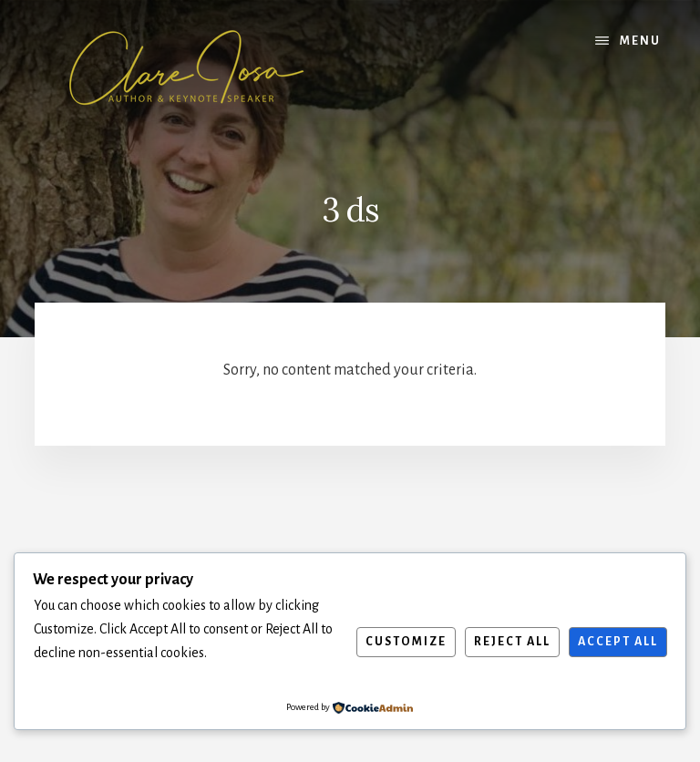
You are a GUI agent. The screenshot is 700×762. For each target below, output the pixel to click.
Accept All (618, 642)
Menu (640, 41)
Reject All (512, 642)
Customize (406, 642)
